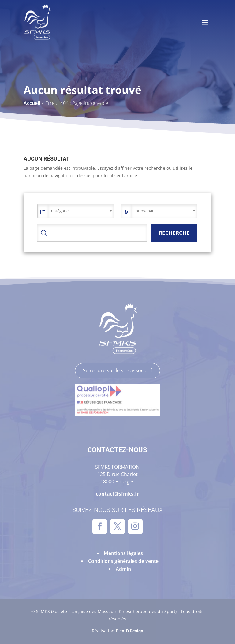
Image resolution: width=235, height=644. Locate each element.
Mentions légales (123, 553)
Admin (123, 569)
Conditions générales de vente (123, 561)
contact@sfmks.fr (117, 494)
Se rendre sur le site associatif (117, 370)
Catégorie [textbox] (60, 211)
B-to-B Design (129, 631)
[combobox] (81, 211)
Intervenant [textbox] (145, 211)
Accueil (32, 103)
